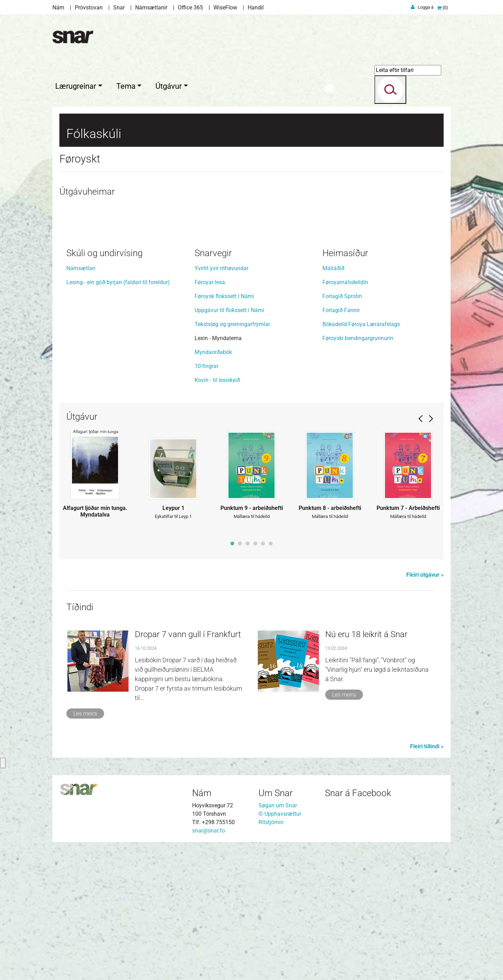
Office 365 (190, 8)
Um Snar (276, 924)
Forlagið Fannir (341, 441)
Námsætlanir (151, 8)
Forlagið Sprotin (342, 427)
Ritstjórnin (271, 953)
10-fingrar (206, 497)
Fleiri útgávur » (425, 706)
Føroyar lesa (210, 413)
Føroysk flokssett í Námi (224, 427)
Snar (119, 8)
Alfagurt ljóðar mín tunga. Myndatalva (95, 643)
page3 (248, 675)
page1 (232, 675)
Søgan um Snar (278, 936)
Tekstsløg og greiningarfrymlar (232, 455)
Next (431, 550)
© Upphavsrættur (280, 945)
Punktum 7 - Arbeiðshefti (408, 639)
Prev (421, 550)
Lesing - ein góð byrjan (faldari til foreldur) (118, 413)
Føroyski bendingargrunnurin (358, 469)
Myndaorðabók (213, 483)
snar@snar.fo (209, 962)
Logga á (426, 7)
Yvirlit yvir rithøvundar (221, 399)
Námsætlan (81, 399)
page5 (263, 675)
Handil (256, 8)
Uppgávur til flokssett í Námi (229, 441)
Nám (58, 8)
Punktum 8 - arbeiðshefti (330, 639)
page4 (255, 675)
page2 (240, 675)
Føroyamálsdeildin (345, 413)
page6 (271, 675)
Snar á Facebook (358, 924)
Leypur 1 (173, 639)
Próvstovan (89, 8)
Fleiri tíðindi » (427, 877)
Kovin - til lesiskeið (217, 511)
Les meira (85, 845)
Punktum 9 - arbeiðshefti (252, 639)
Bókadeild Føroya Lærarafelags (361, 455)
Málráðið (333, 399)
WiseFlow (225, 8)
